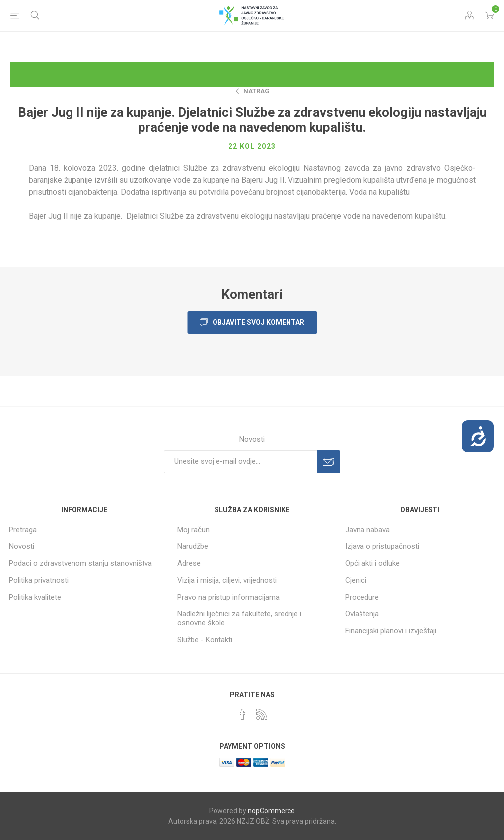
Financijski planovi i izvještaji (391, 631)
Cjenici (356, 580)
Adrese (189, 563)
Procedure (362, 597)
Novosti (22, 546)
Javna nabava (367, 530)
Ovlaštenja (362, 614)
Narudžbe (193, 546)
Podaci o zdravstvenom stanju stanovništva (80, 563)
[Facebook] (243, 714)
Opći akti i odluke (372, 563)
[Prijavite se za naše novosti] (240, 462)
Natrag (256, 91)
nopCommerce (271, 811)
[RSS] (262, 714)
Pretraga (23, 530)
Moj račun (193, 530)
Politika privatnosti (39, 580)
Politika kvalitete (35, 597)
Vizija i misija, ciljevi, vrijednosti (227, 580)
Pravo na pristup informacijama (228, 597)
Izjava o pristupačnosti (382, 546)
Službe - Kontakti (205, 640)
